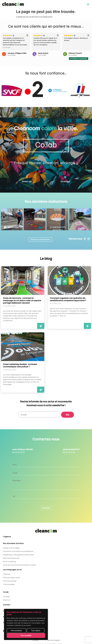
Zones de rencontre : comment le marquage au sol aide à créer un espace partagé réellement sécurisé (22, 301)
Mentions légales (54, 640)
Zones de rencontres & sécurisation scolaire (20, 565)
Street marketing (9, 562)
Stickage (65, 181)
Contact (7, 605)
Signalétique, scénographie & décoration (19, 555)
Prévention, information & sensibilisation (18, 551)
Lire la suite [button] (7, 48)
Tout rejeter (36, 631)
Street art (27, 181)
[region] (26, 624)
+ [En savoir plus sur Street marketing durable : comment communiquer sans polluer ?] (41, 390)
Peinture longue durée (11, 578)
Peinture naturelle (10, 581)
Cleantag (6, 574)
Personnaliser (16, 631)
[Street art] (27, 178)
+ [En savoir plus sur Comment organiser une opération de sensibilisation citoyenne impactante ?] (87, 326)
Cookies (35, 640)
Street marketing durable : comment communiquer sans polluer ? (20, 365)
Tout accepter (26, 635)
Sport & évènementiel (11, 558)
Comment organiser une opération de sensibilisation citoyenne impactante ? (68, 299)
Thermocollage (9, 584)
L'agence (7, 537)
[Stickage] (65, 178)
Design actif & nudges (11, 548)
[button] (88, 4)
